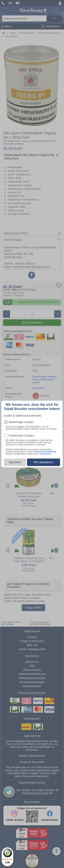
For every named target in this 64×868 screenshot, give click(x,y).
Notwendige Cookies (21, 422)
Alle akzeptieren (44, 462)
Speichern (15, 462)
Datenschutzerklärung (45, 452)
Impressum (45, 454)
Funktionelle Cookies (21, 436)
